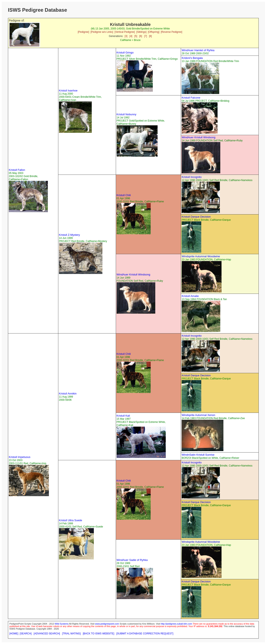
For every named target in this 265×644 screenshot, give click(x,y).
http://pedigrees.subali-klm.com (176, 624)
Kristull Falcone (191, 98)
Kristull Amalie (190, 296)
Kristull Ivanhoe (68, 91)
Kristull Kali (123, 416)
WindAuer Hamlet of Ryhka (198, 50)
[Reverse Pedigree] (171, 32)
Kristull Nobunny (127, 114)
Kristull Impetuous (20, 457)
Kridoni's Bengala (192, 58)
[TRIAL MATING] (71, 634)
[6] (141, 36)
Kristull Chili (124, 195)
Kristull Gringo (125, 53)
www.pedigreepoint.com (107, 624)
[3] (126, 36)
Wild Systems (62, 624)
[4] (131, 36)
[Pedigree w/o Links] (102, 32)
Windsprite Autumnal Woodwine (201, 256)
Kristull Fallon (17, 170)
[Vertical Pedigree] (125, 32)
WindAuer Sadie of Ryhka (132, 560)
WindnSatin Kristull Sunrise (198, 455)
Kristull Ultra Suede (71, 520)
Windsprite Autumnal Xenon (198, 415)
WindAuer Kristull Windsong (198, 137)
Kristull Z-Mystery (69, 235)
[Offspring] (154, 32)
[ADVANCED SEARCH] (47, 634)
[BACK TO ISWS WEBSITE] (98, 634)
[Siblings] (141, 32)
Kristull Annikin (68, 394)
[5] (136, 36)
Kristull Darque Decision (196, 217)
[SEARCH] (26, 634)
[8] (150, 36)
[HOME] (14, 634)
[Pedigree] (83, 32)
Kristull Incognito (192, 177)
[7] (146, 36)
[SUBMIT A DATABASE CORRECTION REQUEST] (145, 634)
